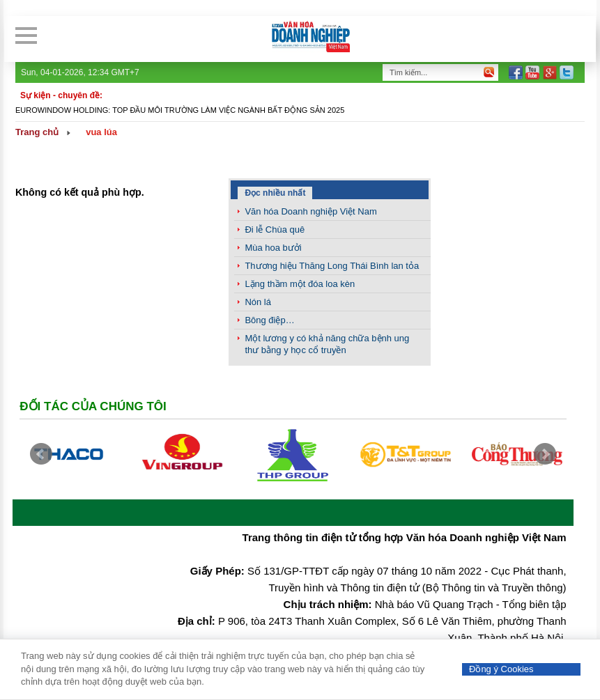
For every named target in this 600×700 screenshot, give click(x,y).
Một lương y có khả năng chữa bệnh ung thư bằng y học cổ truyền (327, 344)
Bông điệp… (269, 320)
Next (545, 454)
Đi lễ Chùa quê (275, 230)
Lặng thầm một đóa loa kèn (300, 284)
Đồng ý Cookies (501, 669)
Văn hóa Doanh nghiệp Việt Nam (310, 211)
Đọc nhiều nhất (275, 193)
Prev (41, 454)
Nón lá (258, 302)
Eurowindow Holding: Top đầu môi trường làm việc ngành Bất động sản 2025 (180, 110)
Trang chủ (37, 132)
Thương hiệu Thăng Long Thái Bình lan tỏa (332, 266)
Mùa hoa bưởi (273, 248)
